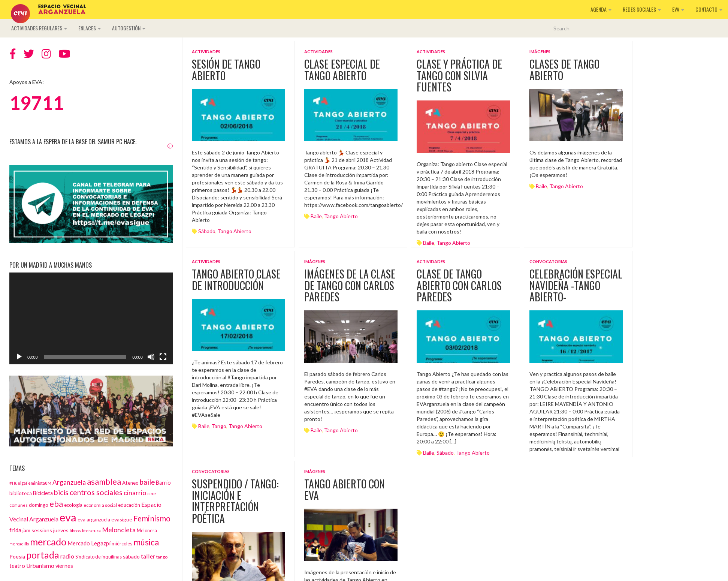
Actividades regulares (39, 28)
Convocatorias (548, 261)
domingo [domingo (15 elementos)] (39, 505)
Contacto (709, 9)
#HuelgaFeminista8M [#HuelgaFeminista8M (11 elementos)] (30, 483)
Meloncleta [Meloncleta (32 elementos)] (119, 530)
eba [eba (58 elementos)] (56, 504)
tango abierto (235, 231)
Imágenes (540, 52)
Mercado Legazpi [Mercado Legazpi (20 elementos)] (89, 543)
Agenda (601, 9)
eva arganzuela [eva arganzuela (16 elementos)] (94, 520)
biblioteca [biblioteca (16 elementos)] (21, 493)
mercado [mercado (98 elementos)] (48, 542)
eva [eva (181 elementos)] (68, 517)
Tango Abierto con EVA (345, 490)
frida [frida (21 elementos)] (15, 530)
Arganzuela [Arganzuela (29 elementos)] (69, 482)
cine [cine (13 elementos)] (152, 493)
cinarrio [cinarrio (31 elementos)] (135, 493)
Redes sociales (642, 9)
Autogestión (129, 28)
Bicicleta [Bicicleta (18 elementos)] (43, 493)
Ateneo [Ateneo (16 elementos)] (130, 483)
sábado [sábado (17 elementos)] (131, 556)
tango (219, 426)
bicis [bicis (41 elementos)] (61, 492)
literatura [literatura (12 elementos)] (91, 530)
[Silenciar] (151, 357)
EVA (678, 9)
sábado (207, 231)
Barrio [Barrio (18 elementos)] (163, 483)
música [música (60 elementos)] (146, 542)
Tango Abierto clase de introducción (236, 280)
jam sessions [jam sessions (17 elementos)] (37, 530)
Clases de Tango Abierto (564, 70)
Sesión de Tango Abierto (226, 70)
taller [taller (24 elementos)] (148, 556)
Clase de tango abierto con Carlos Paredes (459, 285)
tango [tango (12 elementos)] (162, 557)
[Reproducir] (19, 357)
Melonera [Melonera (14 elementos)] (147, 530)
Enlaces (90, 28)
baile (316, 216)
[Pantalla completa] (163, 357)
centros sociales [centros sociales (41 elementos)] (96, 492)
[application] (91, 318)
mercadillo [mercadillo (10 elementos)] (19, 544)
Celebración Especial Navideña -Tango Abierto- (576, 285)
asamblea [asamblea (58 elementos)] (104, 481)
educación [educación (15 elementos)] (129, 505)
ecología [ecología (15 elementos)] (73, 505)
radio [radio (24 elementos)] (67, 556)
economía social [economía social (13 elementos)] (100, 505)
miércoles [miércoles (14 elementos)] (122, 544)
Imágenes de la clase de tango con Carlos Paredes (350, 285)
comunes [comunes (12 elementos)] (19, 505)
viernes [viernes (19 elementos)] (64, 566)
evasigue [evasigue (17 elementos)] (122, 519)
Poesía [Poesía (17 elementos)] (17, 556)
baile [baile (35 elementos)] (147, 482)
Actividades (206, 52)
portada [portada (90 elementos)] (43, 555)
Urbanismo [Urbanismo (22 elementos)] (40, 566)
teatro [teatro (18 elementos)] (17, 566)
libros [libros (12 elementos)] (75, 530)
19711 (37, 103)
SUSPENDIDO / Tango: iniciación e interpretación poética (235, 501)
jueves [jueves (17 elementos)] (61, 530)
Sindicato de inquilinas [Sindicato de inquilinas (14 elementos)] (99, 557)
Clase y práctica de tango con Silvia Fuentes (459, 76)
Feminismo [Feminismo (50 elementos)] (152, 518)
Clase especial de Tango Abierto (342, 70)
